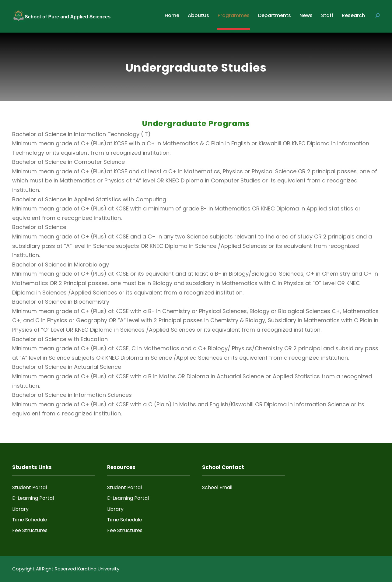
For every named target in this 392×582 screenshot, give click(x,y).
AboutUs (198, 15)
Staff (327, 15)
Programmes (234, 15)
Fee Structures (30, 530)
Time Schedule (30, 520)
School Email (217, 487)
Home (172, 15)
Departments (275, 15)
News (306, 15)
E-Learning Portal (33, 498)
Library (20, 509)
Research (353, 15)
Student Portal (30, 487)
